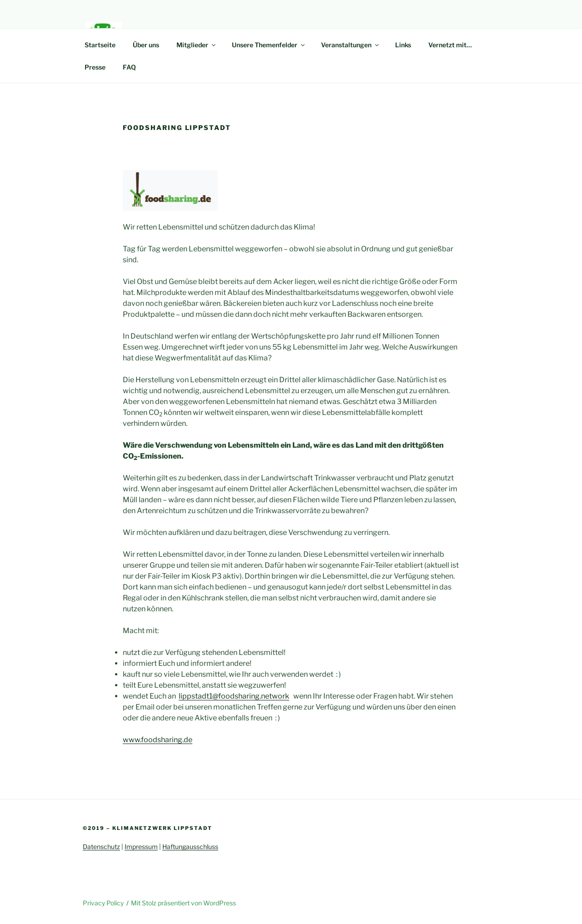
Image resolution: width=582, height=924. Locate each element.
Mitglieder (197, 45)
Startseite (100, 45)
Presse (95, 67)
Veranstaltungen (351, 45)
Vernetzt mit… (450, 45)
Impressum (141, 847)
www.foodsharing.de (158, 740)
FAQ (129, 67)
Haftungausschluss (190, 847)
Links (403, 45)
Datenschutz (101, 847)
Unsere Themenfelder (269, 45)
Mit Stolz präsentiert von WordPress (183, 903)
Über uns (146, 45)
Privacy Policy (103, 903)
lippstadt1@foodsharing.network (234, 696)
